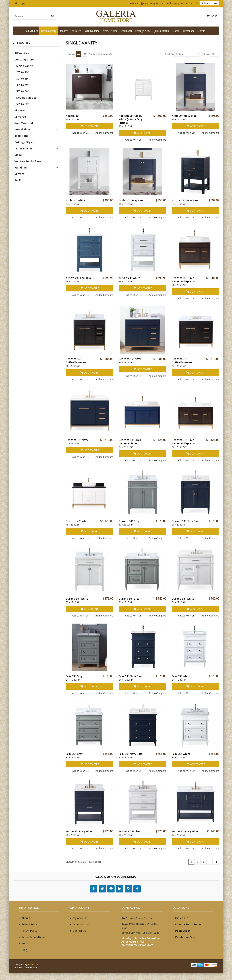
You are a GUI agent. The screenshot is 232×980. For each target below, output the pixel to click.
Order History (81, 924)
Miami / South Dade (188, 924)
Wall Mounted (92, 31)
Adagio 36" (73, 116)
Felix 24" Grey (74, 676)
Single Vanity (25, 66)
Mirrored (76, 31)
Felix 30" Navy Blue (130, 754)
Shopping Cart (175, 3)
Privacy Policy (30, 924)
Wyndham (188, 31)
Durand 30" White (77, 599)
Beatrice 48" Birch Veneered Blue (130, 442)
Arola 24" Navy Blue (184, 116)
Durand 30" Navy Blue (186, 521)
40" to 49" (22, 85)
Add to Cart (90, 126)
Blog (144, 3)
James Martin (161, 31)
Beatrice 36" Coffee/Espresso (76, 361)
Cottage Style (143, 31)
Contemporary (49, 31)
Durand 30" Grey (129, 521)
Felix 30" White (181, 754)
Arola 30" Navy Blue (131, 200)
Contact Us (79, 931)
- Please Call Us (137, 918)
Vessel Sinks (110, 31)
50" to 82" (22, 104)
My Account (157, 3)
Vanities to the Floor (28, 161)
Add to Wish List (81, 133)
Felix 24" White (181, 676)
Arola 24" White (76, 200)
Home (134, 3)
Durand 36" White (183, 599)
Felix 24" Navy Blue (130, 676)
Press (25, 943)
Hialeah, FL (182, 918)
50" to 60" (22, 91)
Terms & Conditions (33, 937)
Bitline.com (33, 964)
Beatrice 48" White (77, 521)
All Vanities (32, 31)
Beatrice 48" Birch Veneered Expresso (184, 442)
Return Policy (29, 931)
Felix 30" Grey (74, 754)
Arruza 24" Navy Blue (185, 200)
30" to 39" (22, 79)
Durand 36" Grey (129, 599)
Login (20, 3)
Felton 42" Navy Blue (185, 831)
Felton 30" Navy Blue (79, 831)
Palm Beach (183, 931)
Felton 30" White (129, 831)
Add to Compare (104, 133)
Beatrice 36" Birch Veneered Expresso (184, 280)
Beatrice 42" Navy (77, 440)
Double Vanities (26, 98)
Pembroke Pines (186, 937)
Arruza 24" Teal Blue (79, 278)
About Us (27, 918)
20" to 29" (22, 72)
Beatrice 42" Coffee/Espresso (182, 361)
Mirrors (201, 31)
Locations (209, 3)
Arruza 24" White (129, 278)
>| (216, 862)
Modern (64, 31)
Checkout (192, 3)
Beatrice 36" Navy (130, 359)
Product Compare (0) (100, 54)
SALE (18, 180)
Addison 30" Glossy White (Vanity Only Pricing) (131, 119)
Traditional (126, 31)
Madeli (176, 31)
